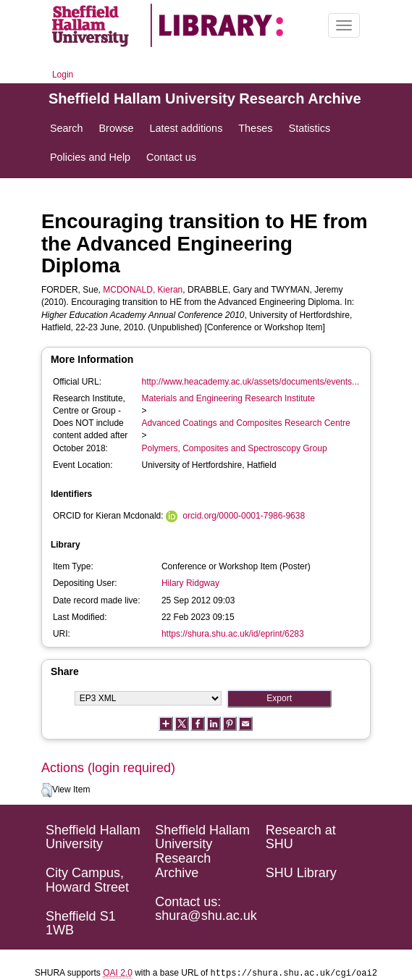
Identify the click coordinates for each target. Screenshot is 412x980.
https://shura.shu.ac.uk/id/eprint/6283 (233, 634)
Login (63, 75)
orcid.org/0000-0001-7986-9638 (244, 516)
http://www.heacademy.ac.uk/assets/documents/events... (251, 382)
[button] (47, 790)
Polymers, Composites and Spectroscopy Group (235, 448)
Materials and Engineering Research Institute (228, 398)
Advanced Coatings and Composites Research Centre (246, 423)
